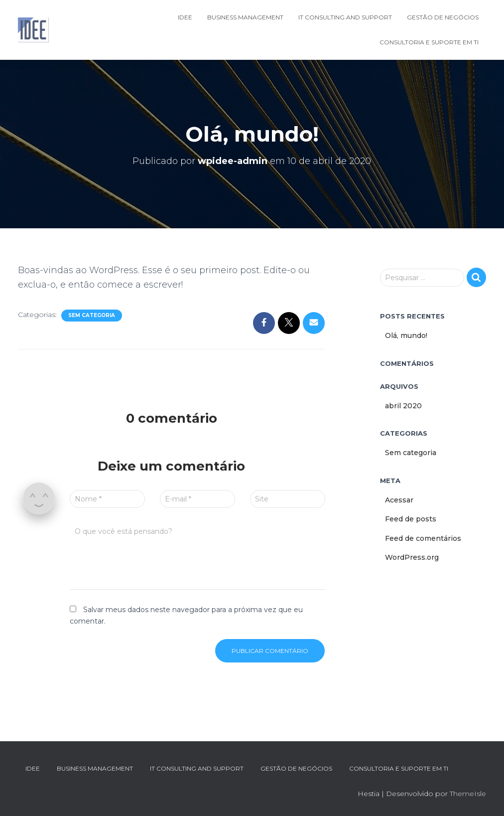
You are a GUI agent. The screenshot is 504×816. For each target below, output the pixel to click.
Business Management (245, 17)
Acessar (399, 500)
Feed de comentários (423, 538)
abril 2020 (403, 406)
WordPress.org (412, 557)
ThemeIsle (468, 794)
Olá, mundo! (406, 335)
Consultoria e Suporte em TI (429, 42)
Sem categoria (92, 315)
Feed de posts (411, 519)
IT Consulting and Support (345, 17)
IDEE (185, 17)
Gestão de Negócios (443, 17)
